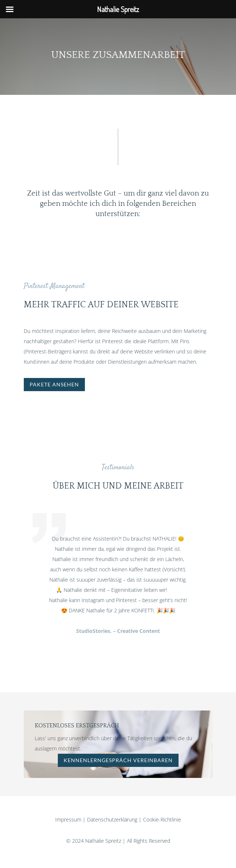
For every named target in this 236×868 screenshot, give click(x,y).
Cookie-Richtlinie (162, 819)
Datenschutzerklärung (112, 819)
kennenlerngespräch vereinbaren (118, 760)
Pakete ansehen (54, 384)
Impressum (68, 819)
